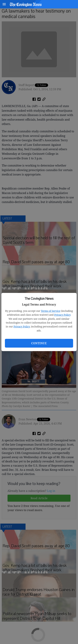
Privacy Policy (62, 315)
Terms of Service (51, 311)
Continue (39, 343)
